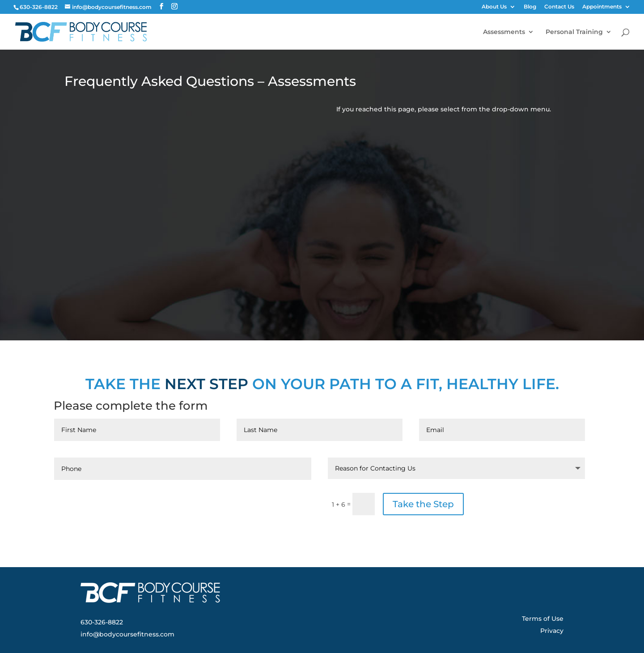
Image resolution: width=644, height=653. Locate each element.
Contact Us (559, 7)
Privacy (552, 631)
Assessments (504, 32)
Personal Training (574, 32)
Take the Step (423, 504)
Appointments (602, 7)
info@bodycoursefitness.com (127, 634)
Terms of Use (543, 619)
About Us (494, 7)
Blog (530, 7)
